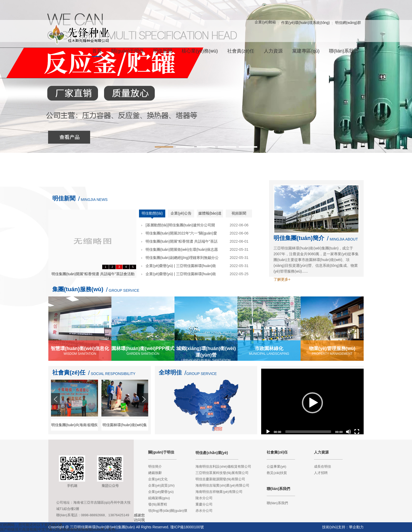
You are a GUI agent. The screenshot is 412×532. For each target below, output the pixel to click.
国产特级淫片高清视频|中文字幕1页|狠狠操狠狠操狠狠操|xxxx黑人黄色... (59, 529)
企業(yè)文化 (158, 479)
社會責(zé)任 (69, 372)
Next (144, 409)
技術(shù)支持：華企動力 (343, 527)
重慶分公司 (204, 504)
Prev (56, 409)
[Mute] (348, 432)
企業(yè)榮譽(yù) (161, 492)
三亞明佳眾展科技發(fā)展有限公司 (222, 473)
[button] (312, 403)
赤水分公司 (204, 511)
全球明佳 (170, 372)
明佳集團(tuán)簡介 (299, 238)
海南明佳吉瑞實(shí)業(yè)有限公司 (222, 485)
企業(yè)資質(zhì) (161, 485)
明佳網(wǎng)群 (348, 23)
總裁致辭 (155, 473)
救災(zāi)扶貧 (277, 473)
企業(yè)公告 (181, 213)
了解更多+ (282, 279)
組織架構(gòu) (159, 498)
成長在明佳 (323, 466)
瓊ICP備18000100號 (187, 527)
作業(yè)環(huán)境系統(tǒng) (305, 23)
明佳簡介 (155, 466)
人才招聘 (321, 473)
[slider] (308, 432)
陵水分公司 (204, 498)
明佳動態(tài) (152, 213)
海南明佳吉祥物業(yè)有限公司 (219, 492)
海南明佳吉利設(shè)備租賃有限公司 (223, 466)
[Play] (268, 432)
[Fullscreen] (357, 432)
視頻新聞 (239, 213)
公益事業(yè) (276, 466)
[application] (312, 403)
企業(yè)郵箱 (265, 22)
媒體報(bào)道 (210, 213)
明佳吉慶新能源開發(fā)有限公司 (220, 479)
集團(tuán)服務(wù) (78, 289)
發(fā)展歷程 (158, 504)
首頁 (97, 51)
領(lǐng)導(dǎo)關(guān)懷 (168, 511)
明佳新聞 (64, 198)
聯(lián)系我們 (277, 503)
